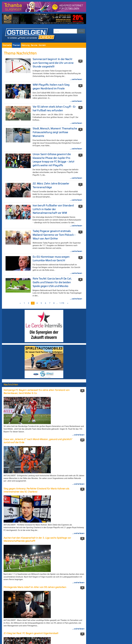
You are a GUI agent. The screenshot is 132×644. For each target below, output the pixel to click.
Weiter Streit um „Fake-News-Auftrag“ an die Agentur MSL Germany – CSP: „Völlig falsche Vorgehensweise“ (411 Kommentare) (67, 508)
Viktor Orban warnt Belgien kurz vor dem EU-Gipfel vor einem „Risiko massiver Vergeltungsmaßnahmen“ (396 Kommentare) (67, 527)
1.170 (62, 303)
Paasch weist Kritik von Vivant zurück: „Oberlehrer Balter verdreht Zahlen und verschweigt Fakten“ (22, 488)
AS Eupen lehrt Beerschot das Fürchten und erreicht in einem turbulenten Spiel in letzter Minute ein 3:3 (23, 480)
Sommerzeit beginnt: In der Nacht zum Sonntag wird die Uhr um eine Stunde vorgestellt (53, 63)
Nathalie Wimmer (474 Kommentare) (65, 494)
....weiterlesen (76, 79)
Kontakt (42, 45)
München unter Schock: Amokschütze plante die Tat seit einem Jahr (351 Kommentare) (66, 546)
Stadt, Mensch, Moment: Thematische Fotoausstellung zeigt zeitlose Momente (55, 132)
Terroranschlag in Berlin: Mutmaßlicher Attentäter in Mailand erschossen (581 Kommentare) (66, 477)
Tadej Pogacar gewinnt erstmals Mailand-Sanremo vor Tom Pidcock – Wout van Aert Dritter (54, 235)
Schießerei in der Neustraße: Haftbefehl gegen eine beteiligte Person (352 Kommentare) (66, 537)
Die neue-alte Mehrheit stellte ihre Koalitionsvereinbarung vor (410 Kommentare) (64, 518)
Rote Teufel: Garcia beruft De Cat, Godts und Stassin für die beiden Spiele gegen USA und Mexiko (52, 282)
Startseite (7, 45)
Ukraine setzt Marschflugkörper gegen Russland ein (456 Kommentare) (66, 500)
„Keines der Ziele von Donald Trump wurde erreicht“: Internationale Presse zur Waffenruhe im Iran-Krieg (23, 471)
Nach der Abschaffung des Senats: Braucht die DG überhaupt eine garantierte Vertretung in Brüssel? (20, 505)
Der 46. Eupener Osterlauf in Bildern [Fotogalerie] (21, 513)
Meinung (25, 45)
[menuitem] (7, 45)
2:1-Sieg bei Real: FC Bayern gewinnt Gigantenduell (21, 519)
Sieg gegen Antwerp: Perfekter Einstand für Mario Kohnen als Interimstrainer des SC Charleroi (23, 497)
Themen (16, 45)
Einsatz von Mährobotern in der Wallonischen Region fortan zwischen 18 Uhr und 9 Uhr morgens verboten (23, 463)
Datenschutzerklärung (73, 637)
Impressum (55, 637)
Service (34, 45)
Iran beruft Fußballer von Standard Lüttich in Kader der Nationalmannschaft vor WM (53, 209)
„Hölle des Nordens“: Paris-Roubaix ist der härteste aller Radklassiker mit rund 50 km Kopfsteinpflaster (23, 323)
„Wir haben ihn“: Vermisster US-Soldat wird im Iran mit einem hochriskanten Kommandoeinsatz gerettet (22, 533)
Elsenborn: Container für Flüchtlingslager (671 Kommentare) (67, 470)
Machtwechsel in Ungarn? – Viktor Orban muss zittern (22, 333)
